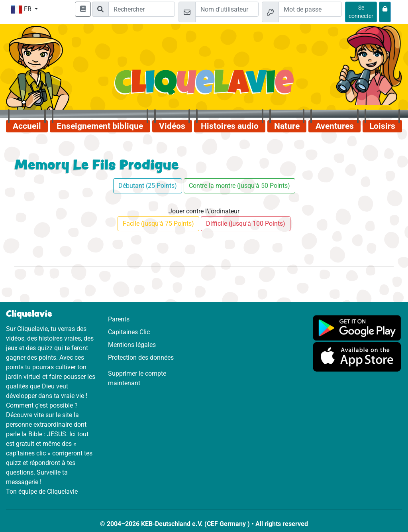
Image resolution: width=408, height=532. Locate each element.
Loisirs (382, 126)
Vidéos (172, 126)
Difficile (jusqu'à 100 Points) (246, 224)
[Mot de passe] (310, 9)
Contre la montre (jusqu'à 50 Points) (239, 186)
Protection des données (141, 358)
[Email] (227, 9)
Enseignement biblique (100, 126)
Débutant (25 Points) (148, 186)
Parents (119, 319)
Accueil (27, 126)
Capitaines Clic (129, 332)
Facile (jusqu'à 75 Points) (158, 224)
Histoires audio (230, 126)
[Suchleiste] (142, 9)
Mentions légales (132, 345)
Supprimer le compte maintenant (137, 378)
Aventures (335, 126)
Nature (287, 126)
